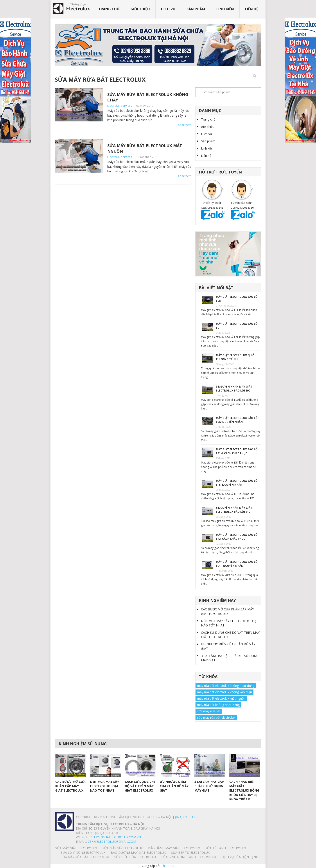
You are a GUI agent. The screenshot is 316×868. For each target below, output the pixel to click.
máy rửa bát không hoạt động (218, 705)
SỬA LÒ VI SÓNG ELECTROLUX (83, 853)
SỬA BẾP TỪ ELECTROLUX (190, 853)
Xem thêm (185, 125)
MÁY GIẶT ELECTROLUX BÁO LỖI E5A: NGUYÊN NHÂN (237, 420)
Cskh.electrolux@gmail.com (112, 842)
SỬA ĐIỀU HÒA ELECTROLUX (135, 857)
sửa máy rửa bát (209, 711)
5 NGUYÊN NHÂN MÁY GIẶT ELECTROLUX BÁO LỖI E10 (234, 510)
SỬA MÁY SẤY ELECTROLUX (123, 848)
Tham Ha (168, 866)
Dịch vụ (168, 9)
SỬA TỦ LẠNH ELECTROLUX (226, 848)
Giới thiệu (140, 9)
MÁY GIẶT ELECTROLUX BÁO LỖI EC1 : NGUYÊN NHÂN (237, 564)
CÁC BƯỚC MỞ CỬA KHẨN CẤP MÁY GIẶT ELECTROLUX (227, 611)
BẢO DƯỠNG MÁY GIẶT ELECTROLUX (138, 853)
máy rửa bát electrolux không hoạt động (226, 686)
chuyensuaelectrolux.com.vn (116, 837)
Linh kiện (225, 9)
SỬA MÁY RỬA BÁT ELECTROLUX (85, 857)
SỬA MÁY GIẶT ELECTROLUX (76, 848)
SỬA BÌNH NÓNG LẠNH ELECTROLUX (189, 857)
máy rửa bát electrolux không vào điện (224, 692)
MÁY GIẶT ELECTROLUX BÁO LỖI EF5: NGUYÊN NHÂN (237, 483)
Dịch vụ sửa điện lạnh (240, 857)
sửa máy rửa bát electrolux (216, 717)
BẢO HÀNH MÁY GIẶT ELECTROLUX (174, 848)
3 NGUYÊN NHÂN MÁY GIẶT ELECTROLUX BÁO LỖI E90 (234, 389)
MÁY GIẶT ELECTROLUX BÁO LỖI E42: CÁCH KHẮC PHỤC (237, 537)
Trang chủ (109, 9)
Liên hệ (252, 9)
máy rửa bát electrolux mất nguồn (221, 698)
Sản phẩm (196, 9)
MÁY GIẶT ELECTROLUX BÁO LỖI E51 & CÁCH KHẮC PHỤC (237, 451)
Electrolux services (120, 106)
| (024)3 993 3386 (185, 817)
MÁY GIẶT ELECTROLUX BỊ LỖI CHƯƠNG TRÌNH (236, 357)
